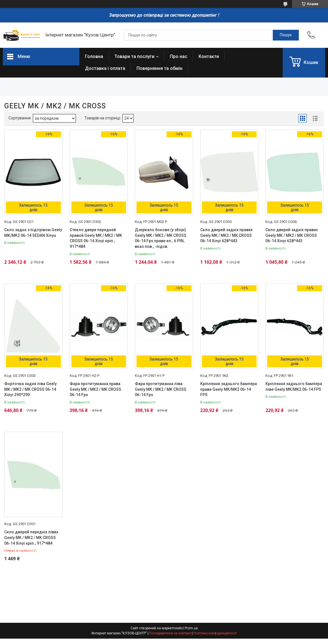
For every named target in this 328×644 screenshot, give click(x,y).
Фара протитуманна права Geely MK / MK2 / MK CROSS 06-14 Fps (95, 389)
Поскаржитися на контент (170, 633)
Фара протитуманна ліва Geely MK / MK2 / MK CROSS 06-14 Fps (161, 389)
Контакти (209, 56)
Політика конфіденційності (215, 633)
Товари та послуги (134, 56)
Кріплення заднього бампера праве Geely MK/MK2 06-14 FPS (229, 389)
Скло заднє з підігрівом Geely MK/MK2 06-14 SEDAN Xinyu (33, 233)
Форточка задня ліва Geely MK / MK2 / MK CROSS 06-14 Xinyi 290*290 (30, 389)
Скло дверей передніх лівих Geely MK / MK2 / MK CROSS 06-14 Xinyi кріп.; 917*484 (31, 537)
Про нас (179, 56)
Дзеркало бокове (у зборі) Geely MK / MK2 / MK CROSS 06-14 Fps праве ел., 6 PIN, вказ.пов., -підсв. (161, 238)
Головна (94, 56)
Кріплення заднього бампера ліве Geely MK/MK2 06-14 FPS (294, 387)
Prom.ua (191, 628)
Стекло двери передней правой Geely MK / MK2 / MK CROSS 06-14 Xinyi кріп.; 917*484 (96, 238)
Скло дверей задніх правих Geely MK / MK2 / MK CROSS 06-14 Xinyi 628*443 (226, 235)
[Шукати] (286, 35)
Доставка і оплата (105, 68)
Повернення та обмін (159, 68)
